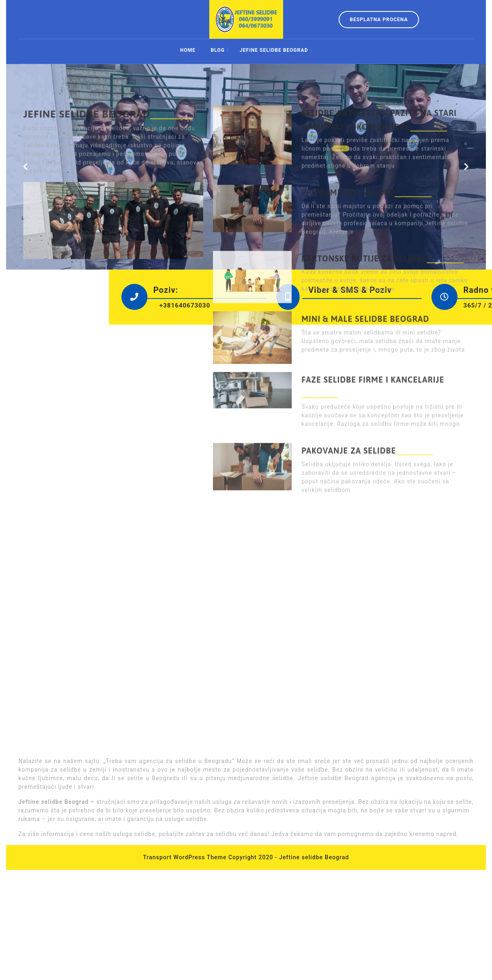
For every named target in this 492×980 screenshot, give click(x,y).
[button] (25, 167)
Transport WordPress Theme (185, 857)
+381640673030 (265, 305)
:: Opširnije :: (332, 139)
